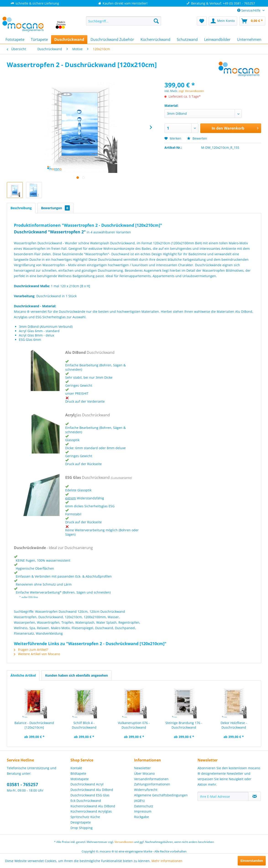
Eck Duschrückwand (86, 801)
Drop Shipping (82, 828)
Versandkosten (124, 842)
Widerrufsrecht (146, 790)
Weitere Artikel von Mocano (37, 654)
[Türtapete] (39, 39)
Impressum (143, 811)
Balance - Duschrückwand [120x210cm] (34, 725)
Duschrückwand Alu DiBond (92, 790)
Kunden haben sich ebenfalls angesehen (77, 675)
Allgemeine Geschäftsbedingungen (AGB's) (161, 798)
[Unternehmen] (249, 39)
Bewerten (197, 138)
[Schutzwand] (187, 39)
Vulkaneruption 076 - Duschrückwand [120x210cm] (134, 725)
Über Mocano (144, 773)
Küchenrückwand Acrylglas (91, 811)
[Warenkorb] (252, 21)
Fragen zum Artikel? (31, 650)
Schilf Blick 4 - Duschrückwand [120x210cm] (84, 725)
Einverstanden (252, 861)
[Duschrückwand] (69, 39)
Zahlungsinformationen (152, 784)
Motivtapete (80, 779)
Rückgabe (142, 817)
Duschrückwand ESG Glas (90, 795)
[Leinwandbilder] (217, 39)
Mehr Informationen (167, 861)
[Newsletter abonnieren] (255, 796)
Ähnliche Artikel (23, 675)
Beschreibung (21, 208)
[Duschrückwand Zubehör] (112, 39)
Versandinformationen (151, 779)
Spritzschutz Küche (85, 817)
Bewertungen (55, 208)
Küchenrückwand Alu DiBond (93, 806)
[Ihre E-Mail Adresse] (223, 796)
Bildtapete (78, 773)
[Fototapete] (15, 39)
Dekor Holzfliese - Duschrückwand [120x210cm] (234, 725)
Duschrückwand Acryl (87, 784)
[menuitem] (124, 21)
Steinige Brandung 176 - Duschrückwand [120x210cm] (184, 725)
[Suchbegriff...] (124, 21)
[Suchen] (156, 21)
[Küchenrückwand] (155, 39)
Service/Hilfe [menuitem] (249, 10)
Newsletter (142, 768)
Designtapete (81, 822)
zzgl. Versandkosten (191, 91)
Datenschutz (144, 806)
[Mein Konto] (223, 21)
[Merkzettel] (202, 21)
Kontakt (76, 768)
